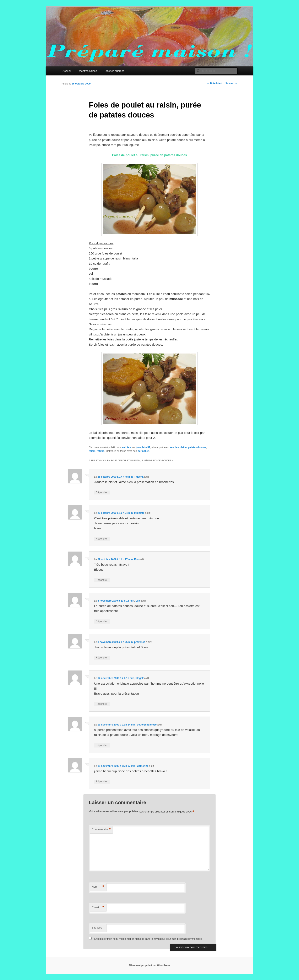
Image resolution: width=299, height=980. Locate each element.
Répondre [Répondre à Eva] (102, 580)
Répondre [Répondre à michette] (102, 539)
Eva (136, 559)
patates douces (197, 447)
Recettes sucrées (114, 71)
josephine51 (143, 447)
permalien (144, 451)
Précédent (215, 83)
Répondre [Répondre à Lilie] (102, 621)
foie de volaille (178, 447)
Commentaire (101, 830)
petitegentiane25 (147, 725)
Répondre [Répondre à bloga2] (102, 704)
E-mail (98, 907)
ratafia (101, 451)
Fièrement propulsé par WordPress (149, 965)
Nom (98, 887)
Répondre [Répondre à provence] (102, 658)
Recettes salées (88, 71)
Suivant (231, 83)
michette (139, 513)
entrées (126, 447)
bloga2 (140, 678)
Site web (97, 928)
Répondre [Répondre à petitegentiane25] (102, 745)
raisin (92, 451)
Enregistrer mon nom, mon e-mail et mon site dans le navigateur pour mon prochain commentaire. (148, 939)
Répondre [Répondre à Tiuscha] (102, 492)
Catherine (143, 766)
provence (140, 642)
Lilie (138, 601)
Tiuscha (139, 477)
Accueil (67, 71)
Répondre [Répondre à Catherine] (102, 782)
